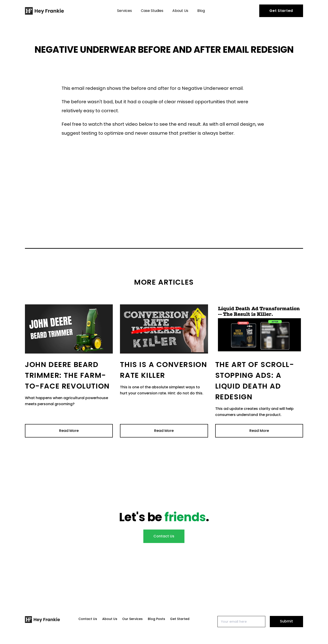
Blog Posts (156, 619)
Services (124, 11)
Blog (201, 11)
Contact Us (164, 536)
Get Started (281, 11)
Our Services (132, 619)
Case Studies (152, 11)
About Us (180, 11)
